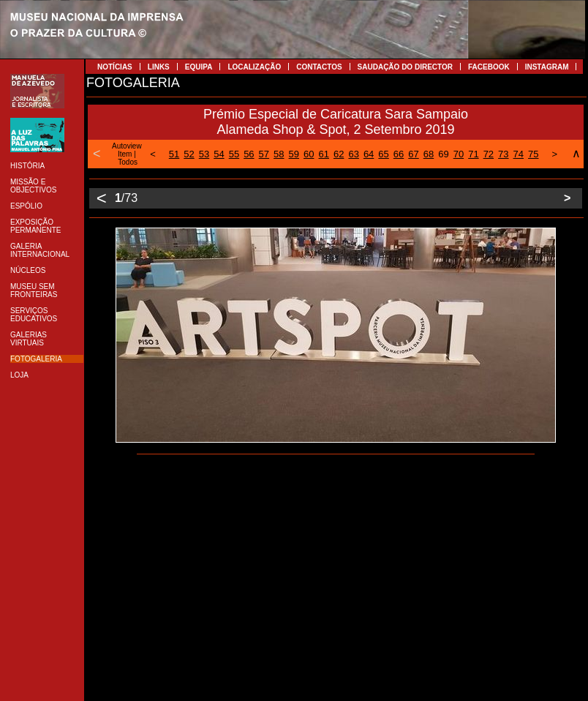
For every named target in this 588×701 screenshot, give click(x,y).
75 (533, 154)
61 (323, 154)
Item (125, 154)
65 (383, 154)
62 (339, 154)
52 (189, 154)
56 (249, 154)
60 (309, 154)
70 (459, 154)
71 (473, 154)
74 (519, 154)
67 (413, 154)
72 (489, 154)
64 (369, 154)
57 (264, 154)
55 (234, 154)
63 (353, 154)
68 (429, 154)
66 (399, 154)
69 (443, 154)
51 (174, 154)
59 (294, 154)
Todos (128, 162)
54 (219, 154)
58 (279, 154)
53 (204, 154)
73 (503, 154)
